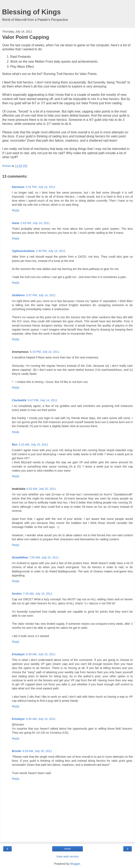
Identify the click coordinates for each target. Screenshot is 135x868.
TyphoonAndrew (23, 251)
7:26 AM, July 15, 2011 (38, 594)
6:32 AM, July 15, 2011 (41, 489)
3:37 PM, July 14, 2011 (41, 295)
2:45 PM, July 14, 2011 (50, 251)
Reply (16, 210)
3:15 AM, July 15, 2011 (33, 445)
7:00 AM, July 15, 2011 (44, 557)
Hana (15, 223)
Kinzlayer (18, 654)
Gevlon (17, 594)
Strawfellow (20, 557)
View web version (67, 856)
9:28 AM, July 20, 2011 (37, 751)
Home (67, 849)
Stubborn (18, 295)
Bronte (17, 751)
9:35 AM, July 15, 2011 (41, 654)
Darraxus (18, 187)
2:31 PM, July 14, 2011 (40, 187)
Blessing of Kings (31, 12)
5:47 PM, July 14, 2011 (42, 400)
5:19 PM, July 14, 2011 (45, 352)
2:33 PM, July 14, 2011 (35, 223)
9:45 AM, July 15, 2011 (41, 719)
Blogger (75, 864)
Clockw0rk (19, 400)
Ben (15, 445)
